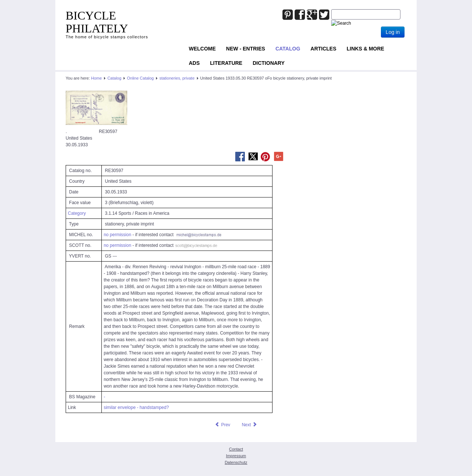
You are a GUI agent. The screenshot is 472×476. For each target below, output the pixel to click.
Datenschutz (236, 462)
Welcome (202, 49)
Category (77, 213)
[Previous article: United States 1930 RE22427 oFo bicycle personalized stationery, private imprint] (222, 425)
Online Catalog (140, 78)
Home (96, 78)
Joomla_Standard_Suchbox (331, 9)
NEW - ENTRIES (246, 49)
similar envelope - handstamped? (136, 407)
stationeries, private (177, 78)
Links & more (365, 49)
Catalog (288, 49)
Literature (226, 63)
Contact (236, 449)
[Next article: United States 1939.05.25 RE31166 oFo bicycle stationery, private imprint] (250, 425)
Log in (393, 32)
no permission (117, 235)
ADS (194, 63)
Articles (323, 49)
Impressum (236, 456)
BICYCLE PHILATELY (97, 22)
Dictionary (269, 63)
